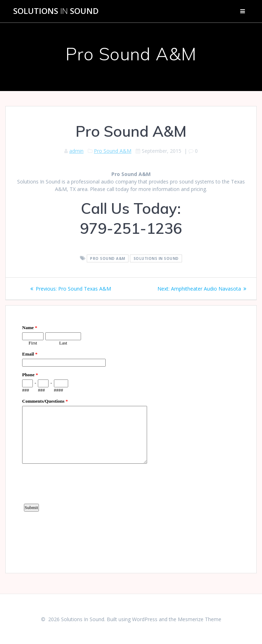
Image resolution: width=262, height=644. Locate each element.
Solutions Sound (56, 11)
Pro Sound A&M (113, 151)
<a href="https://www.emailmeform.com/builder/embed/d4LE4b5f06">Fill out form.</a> (131, 438)
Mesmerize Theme (200, 619)
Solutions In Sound (156, 258)
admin (76, 151)
